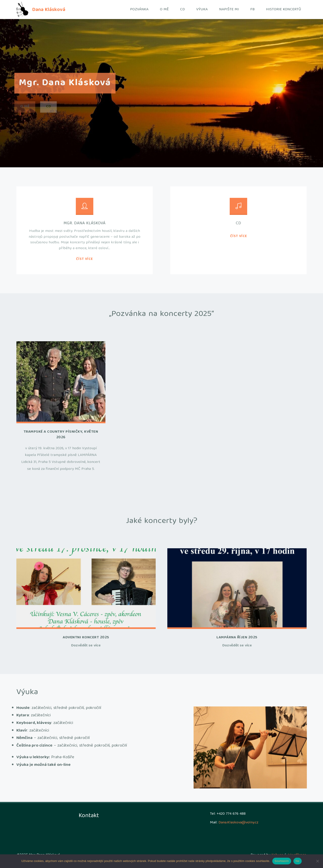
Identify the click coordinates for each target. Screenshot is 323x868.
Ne (298, 861)
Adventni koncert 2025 (86, 638)
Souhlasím (282, 861)
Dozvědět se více (86, 646)
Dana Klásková (49, 10)
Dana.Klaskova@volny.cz (238, 823)
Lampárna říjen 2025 (237, 638)
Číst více (84, 259)
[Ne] (317, 861)
